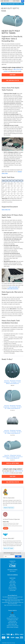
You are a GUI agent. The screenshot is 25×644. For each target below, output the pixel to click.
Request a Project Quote (9, 508)
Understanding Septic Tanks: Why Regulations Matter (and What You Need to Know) (13, 603)
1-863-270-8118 (17, 69)
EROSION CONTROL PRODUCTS (13, 618)
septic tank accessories (13, 289)
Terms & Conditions (12, 575)
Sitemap (14, 643)
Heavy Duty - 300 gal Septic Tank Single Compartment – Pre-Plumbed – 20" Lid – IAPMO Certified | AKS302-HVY (13, 382)
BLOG (12, 580)
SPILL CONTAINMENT (12, 587)
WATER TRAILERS (12, 583)
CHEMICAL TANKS (13, 586)
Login (14, 1)
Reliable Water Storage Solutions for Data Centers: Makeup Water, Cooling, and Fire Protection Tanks (13, 600)
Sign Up (18, 1)
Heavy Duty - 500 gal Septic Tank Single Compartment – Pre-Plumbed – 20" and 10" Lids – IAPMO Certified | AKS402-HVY (13, 407)
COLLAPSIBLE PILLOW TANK (12, 620)
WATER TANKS (13, 581)
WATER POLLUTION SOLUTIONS (12, 626)
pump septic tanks (13, 287)
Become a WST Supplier (8, 548)
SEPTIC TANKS (12, 584)
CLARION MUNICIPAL (12, 621)
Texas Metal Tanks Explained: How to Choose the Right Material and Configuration (13, 598)
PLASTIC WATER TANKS (12, 624)
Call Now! (6, 528)
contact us (6, 71)
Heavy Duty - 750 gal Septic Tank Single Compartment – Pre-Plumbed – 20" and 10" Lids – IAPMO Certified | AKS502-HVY (13, 432)
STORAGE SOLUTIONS (12, 589)
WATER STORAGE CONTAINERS (12, 627)
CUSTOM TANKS (12, 590)
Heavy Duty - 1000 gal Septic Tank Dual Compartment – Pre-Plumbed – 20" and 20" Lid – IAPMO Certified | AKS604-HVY (12, 457)
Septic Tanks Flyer (6, 210)
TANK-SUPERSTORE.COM (13, 623)
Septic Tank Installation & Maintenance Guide (12, 605)
